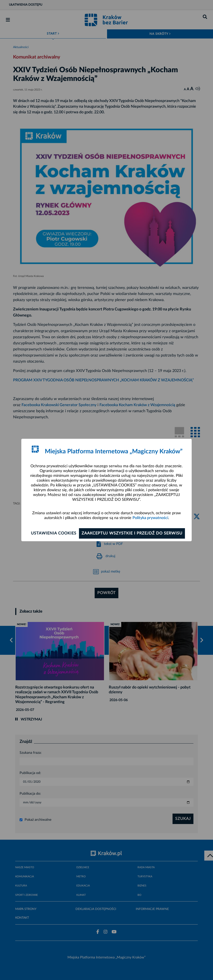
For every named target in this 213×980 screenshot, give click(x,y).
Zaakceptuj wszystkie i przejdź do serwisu (132, 533)
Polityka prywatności (150, 518)
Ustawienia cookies (54, 533)
